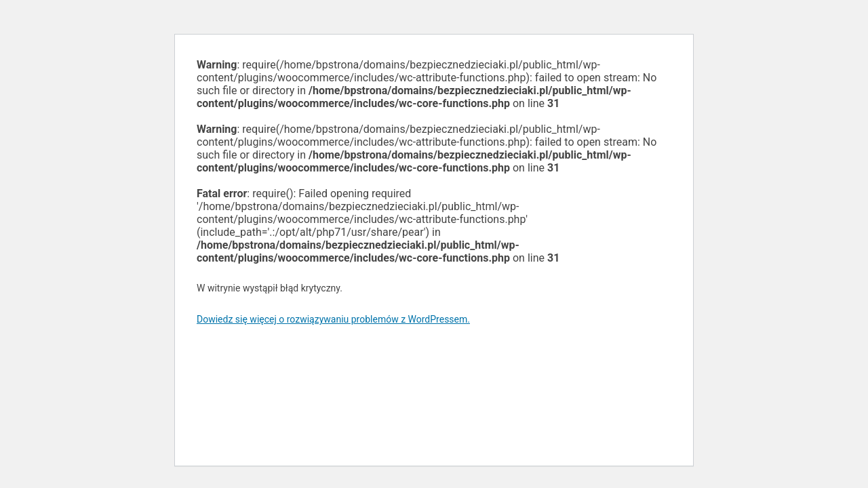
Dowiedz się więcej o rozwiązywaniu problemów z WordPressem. (333, 319)
